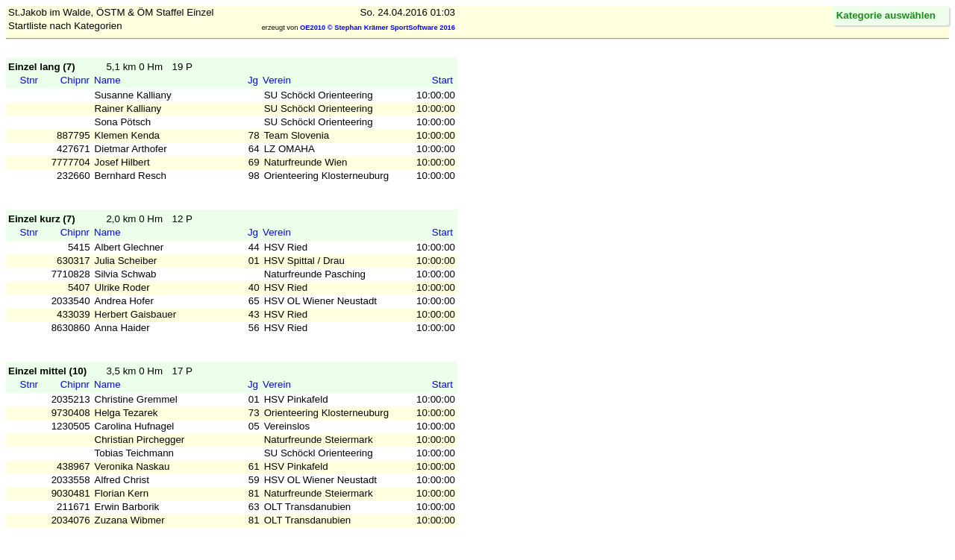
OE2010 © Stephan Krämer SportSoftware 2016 (378, 28)
